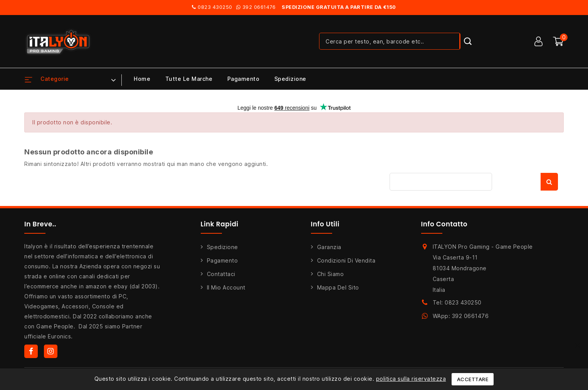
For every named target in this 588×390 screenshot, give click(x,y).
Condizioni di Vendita (346, 260)
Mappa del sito (338, 287)
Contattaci (221, 274)
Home (142, 79)
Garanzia (329, 247)
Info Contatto (444, 224)
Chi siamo (331, 274)
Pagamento (244, 79)
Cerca (549, 182)
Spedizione (290, 79)
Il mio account (226, 287)
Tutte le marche (189, 79)
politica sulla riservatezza (411, 379)
